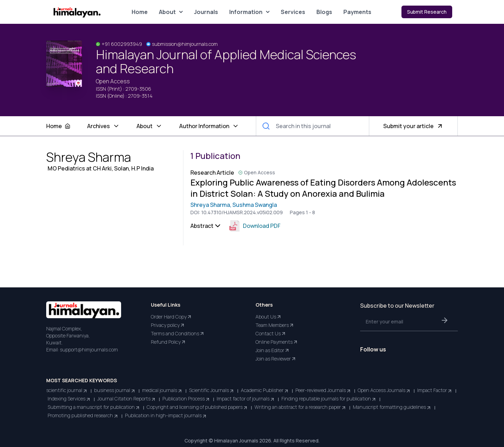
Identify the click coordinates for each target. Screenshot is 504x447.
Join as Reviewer (276, 359)
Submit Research (427, 12)
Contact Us (271, 334)
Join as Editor (273, 350)
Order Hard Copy (171, 317)
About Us (269, 317)
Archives (103, 126)
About (171, 12)
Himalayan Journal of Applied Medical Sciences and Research (226, 62)
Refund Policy (169, 342)
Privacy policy (168, 325)
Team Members (275, 325)
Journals (206, 12)
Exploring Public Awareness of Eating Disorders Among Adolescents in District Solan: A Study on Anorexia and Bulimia (323, 188)
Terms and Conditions (178, 334)
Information (249, 12)
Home (140, 12)
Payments (357, 12)
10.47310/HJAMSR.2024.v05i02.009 (242, 212)
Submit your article (413, 126)
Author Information (209, 126)
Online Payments (277, 342)
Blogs (324, 12)
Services (293, 12)
